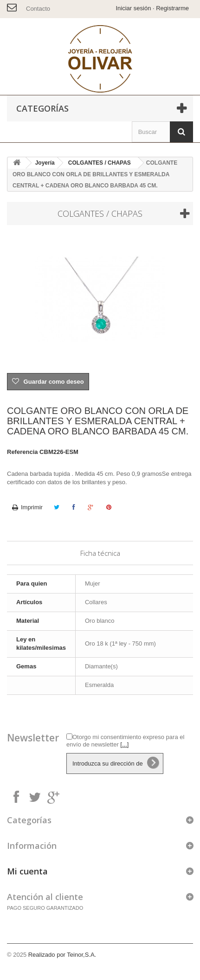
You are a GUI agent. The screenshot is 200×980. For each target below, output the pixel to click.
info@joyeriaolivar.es (13, 6)
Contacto (38, 9)
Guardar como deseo (53, 382)
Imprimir (32, 507)
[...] (124, 744)
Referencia (22, 452)
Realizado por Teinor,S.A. (62, 955)
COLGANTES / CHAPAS (100, 163)
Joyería (45, 163)
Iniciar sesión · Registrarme (153, 8)
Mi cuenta (27, 871)
